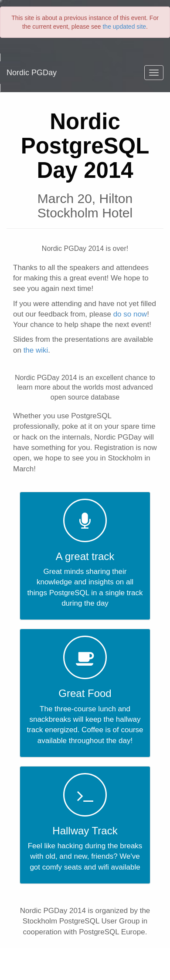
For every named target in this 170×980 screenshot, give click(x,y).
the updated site (124, 27)
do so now (130, 314)
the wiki (36, 350)
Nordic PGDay (32, 73)
